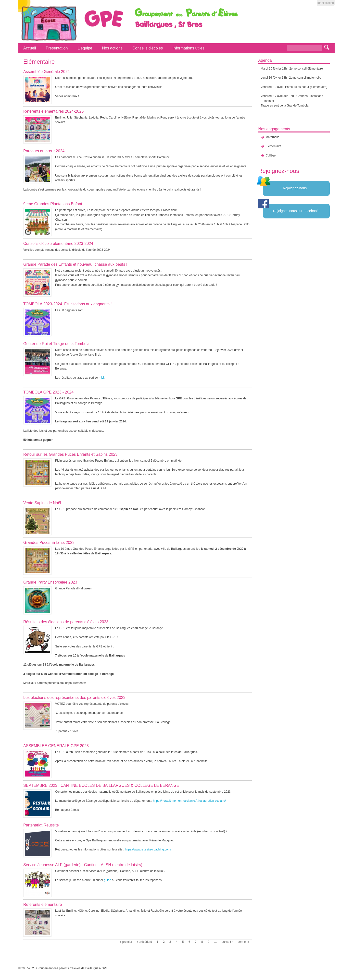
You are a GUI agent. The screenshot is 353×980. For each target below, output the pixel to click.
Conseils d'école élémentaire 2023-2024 (58, 244)
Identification (326, 3)
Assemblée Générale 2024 (46, 72)
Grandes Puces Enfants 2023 (49, 543)
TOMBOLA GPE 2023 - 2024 (48, 392)
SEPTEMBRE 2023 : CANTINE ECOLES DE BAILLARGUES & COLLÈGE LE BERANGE (101, 785)
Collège (271, 155)
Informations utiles (189, 48)
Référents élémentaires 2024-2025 (53, 111)
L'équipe (85, 48)
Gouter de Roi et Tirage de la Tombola (56, 344)
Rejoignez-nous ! (296, 188)
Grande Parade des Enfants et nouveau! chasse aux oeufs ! (75, 264)
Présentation (57, 48)
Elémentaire (274, 146)
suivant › (227, 942)
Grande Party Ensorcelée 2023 (50, 582)
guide (107, 880)
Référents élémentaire (43, 904)
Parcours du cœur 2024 (44, 151)
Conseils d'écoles (148, 48)
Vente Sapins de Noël (42, 503)
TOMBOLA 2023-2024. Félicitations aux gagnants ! (68, 304)
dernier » (243, 942)
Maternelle (273, 137)
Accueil (30, 48)
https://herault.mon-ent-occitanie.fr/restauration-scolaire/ (189, 801)
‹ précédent (145, 942)
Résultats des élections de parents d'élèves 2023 (66, 622)
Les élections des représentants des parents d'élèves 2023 (74, 698)
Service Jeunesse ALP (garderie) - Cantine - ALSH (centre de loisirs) (83, 865)
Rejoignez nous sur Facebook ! (297, 211)
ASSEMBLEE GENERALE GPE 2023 (56, 746)
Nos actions (112, 48)
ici (102, 378)
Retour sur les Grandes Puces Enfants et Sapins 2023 (70, 454)
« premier (126, 942)
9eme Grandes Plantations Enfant (53, 204)
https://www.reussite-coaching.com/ (148, 849)
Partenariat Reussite (41, 825)
